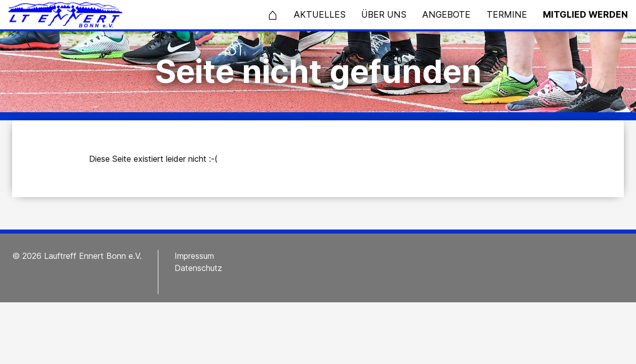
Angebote (446, 14)
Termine (507, 14)
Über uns (384, 14)
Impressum (194, 256)
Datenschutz (198, 268)
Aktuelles (320, 14)
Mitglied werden (585, 14)
